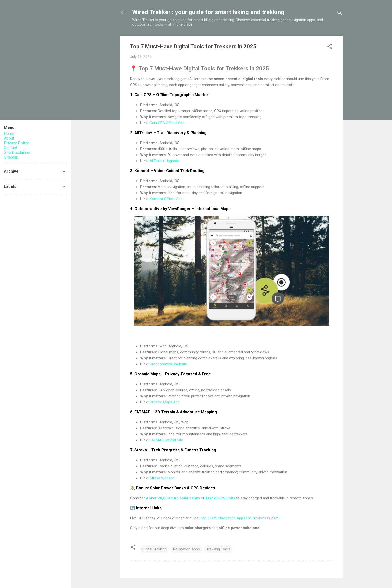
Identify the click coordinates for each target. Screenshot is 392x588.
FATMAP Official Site (166, 440)
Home (9, 133)
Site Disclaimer (17, 152)
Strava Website (162, 478)
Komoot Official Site (166, 199)
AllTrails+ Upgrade (164, 161)
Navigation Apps (187, 549)
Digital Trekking (155, 549)
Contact (11, 148)
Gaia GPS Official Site (167, 123)
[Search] (340, 14)
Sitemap (11, 157)
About (9, 138)
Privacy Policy (16, 143)
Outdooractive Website (168, 364)
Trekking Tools (218, 549)
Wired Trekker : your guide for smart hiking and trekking (208, 12)
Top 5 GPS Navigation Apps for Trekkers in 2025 (240, 518)
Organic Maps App (165, 402)
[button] (330, 47)
